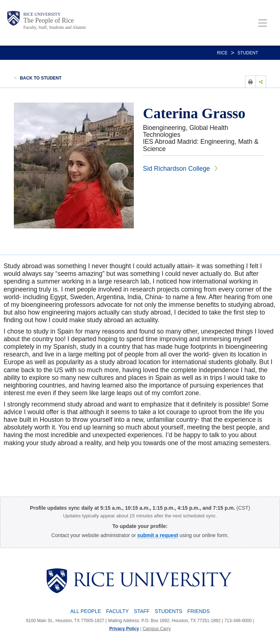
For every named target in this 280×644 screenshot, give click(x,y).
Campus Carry (157, 629)
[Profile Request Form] (158, 535)
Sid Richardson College (176, 169)
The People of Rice (48, 20)
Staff (142, 611)
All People (86, 611)
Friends (199, 611)
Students (168, 611)
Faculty (117, 611)
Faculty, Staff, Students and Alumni (55, 27)
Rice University (42, 14)
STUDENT (248, 53)
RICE (222, 53)
